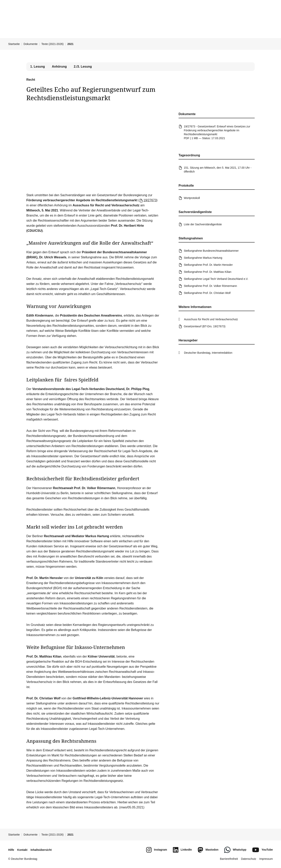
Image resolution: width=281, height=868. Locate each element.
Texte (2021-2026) (52, 44)
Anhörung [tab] (59, 67)
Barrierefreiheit (229, 859)
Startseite (14, 44)
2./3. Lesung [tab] (83, 67)
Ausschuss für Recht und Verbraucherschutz (211, 319)
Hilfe (11, 850)
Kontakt (22, 850)
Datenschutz (249, 859)
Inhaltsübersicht (41, 850)
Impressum (266, 859)
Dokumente (31, 44)
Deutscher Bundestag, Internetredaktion (208, 353)
